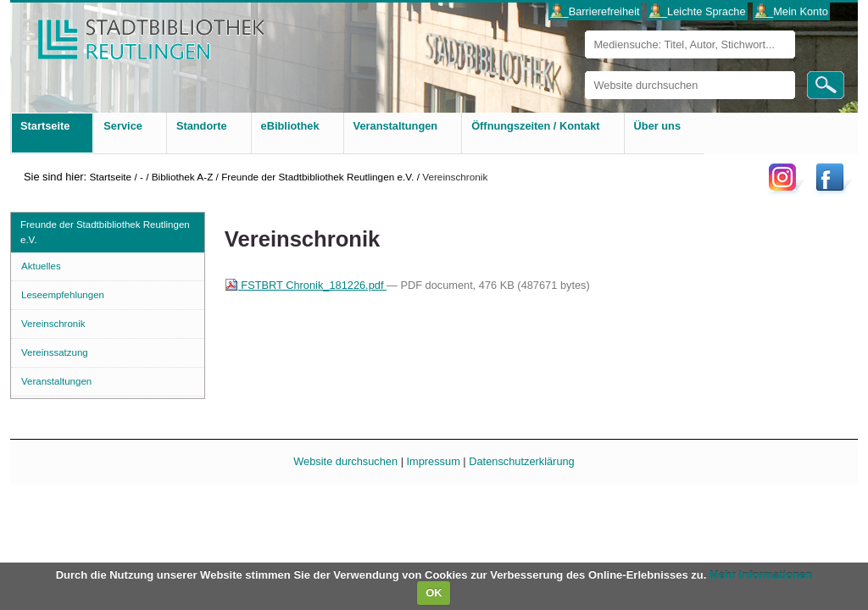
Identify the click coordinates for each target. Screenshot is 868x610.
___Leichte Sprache (698, 11)
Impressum (434, 461)
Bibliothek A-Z (183, 177)
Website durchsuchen (584, 71)
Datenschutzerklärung (521, 461)
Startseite (110, 177)
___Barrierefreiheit (595, 11)
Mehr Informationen (761, 575)
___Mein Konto (792, 11)
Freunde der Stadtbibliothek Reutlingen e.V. (317, 177)
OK (434, 593)
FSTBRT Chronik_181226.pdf (306, 285)
